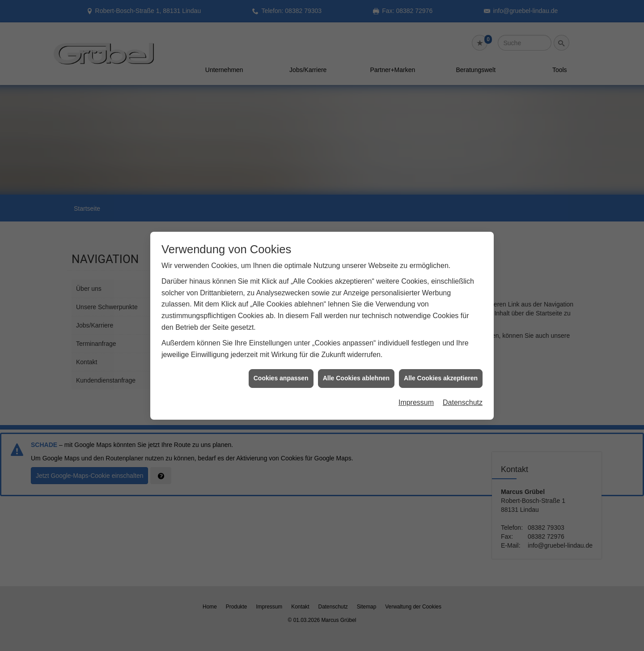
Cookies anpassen (281, 346)
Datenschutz (463, 370)
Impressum (416, 370)
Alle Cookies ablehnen (356, 346)
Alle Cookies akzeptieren (441, 346)
